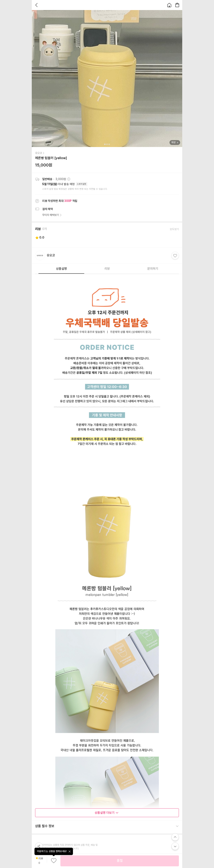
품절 (120, 861)
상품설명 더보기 (107, 813)
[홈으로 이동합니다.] (169, 5)
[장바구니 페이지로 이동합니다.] (177, 5)
